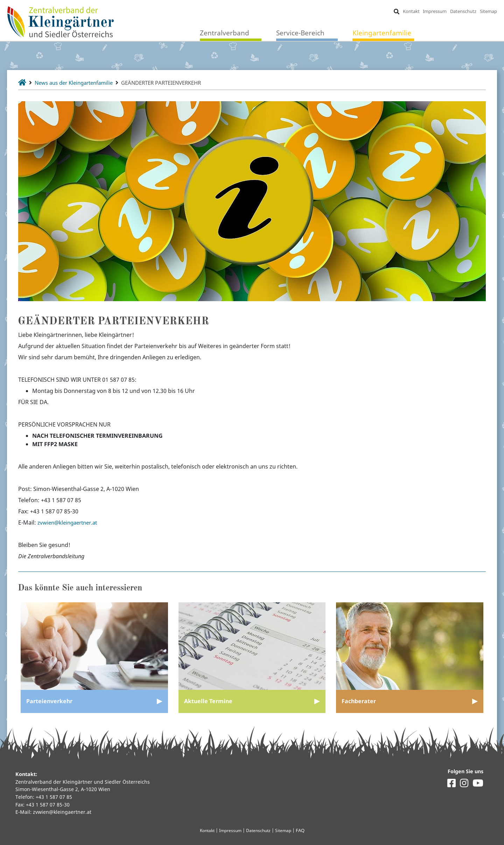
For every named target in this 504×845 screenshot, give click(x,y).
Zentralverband (225, 33)
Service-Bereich (300, 33)
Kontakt (411, 11)
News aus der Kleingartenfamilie (78, 83)
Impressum (435, 11)
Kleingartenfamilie (382, 33)
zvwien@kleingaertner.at (70, 522)
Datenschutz (463, 11)
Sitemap (488, 11)
